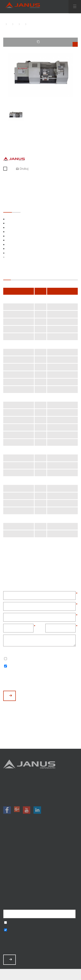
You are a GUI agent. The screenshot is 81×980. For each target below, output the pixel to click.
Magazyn (40, 856)
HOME (4, 24)
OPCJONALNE (16, 208)
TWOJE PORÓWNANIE (57, 43)
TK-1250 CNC (28, 24)
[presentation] (36, 680)
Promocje (40, 850)
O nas (40, 862)
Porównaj (7, 169)
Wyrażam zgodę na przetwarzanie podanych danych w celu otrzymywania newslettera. (6, 659)
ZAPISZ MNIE (11, 959)
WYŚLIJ (11, 696)
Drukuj (22, 169)
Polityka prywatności (40, 884)
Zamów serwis (40, 873)
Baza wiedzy (40, 879)
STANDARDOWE (8, 208)
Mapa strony (40, 890)
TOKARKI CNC (9, 24)
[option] (40, 75)
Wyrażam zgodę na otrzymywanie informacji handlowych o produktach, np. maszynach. (6, 666)
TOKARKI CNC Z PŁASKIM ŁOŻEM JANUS (15, 24)
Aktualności (40, 867)
